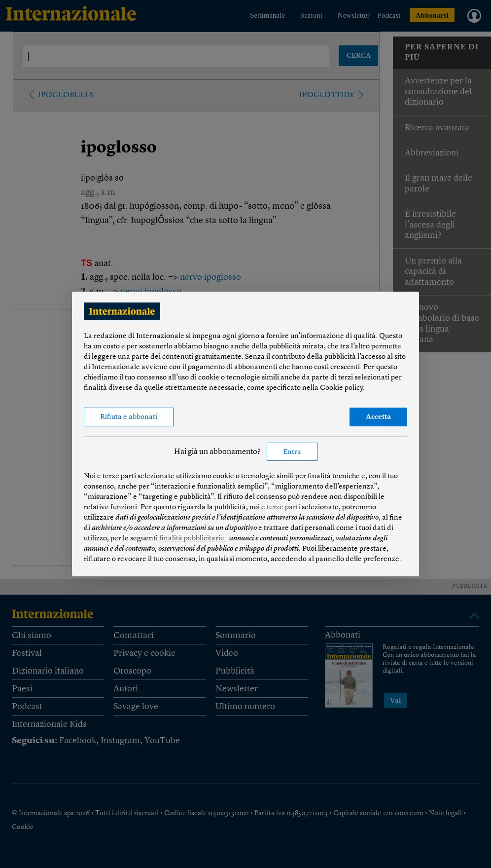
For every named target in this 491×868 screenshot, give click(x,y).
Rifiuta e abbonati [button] (129, 417)
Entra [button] (292, 452)
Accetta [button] (378, 417)
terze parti (284, 508)
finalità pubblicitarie (193, 539)
